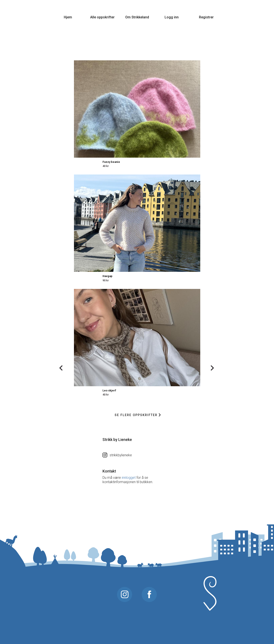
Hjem (68, 17)
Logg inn (172, 17)
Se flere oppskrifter (138, 415)
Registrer (206, 17)
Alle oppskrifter (102, 17)
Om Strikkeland (137, 17)
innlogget (129, 478)
